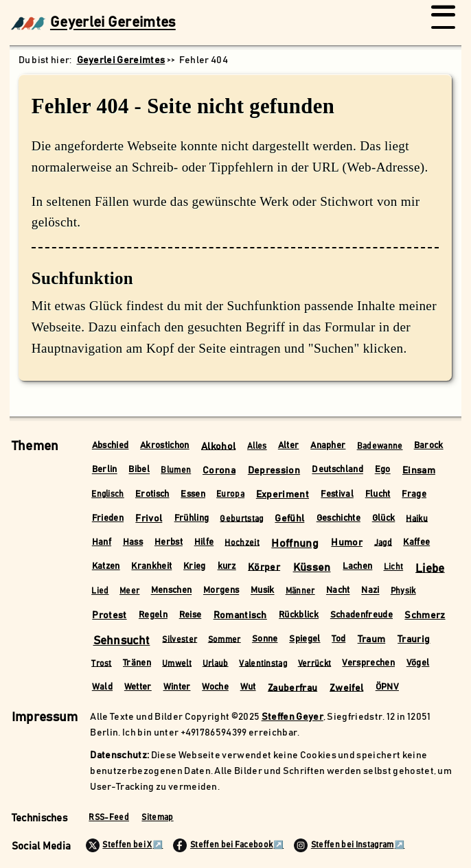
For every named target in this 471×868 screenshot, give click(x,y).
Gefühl (289, 519)
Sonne (265, 639)
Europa (230, 494)
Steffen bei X (119, 845)
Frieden (108, 518)
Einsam (419, 471)
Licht (394, 567)
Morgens (221, 591)
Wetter (138, 687)
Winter (177, 687)
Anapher (328, 446)
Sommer (225, 639)
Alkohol (218, 446)
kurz (227, 566)
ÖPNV (387, 687)
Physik (403, 591)
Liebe (430, 568)
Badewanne (380, 446)
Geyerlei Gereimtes (93, 23)
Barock (429, 446)
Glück (384, 518)
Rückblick (299, 615)
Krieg (195, 566)
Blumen (176, 470)
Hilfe (204, 542)
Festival (337, 494)
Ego (383, 470)
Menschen (172, 591)
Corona (219, 471)
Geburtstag (241, 518)
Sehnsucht (122, 641)
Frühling (192, 518)
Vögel (418, 663)
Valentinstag (263, 663)
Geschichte (338, 518)
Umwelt (177, 663)
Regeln (153, 615)
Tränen (137, 663)
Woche (215, 687)
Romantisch (240, 615)
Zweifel (346, 688)
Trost (102, 663)
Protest (109, 615)
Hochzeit (242, 542)
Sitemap (157, 818)
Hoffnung (295, 543)
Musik (263, 591)
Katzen (106, 566)
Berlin (105, 470)
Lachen (357, 566)
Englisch (108, 494)
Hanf (102, 542)
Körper (264, 567)
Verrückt (315, 663)
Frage (414, 494)
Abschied (111, 446)
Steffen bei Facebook (223, 845)
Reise (191, 615)
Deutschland (337, 470)
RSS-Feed (109, 818)
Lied (100, 591)
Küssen (312, 567)
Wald (102, 687)
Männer (300, 591)
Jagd (383, 542)
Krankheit (151, 566)
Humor (347, 543)
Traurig (414, 640)
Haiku (417, 518)
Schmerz (425, 615)
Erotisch (152, 494)
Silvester (180, 639)
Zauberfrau (292, 688)
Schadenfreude (361, 615)
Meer (129, 591)
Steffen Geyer (292, 717)
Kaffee (416, 542)
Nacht (338, 591)
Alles (257, 446)
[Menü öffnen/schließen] (443, 23)
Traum (372, 640)
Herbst (169, 542)
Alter (289, 446)
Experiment (283, 495)
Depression (274, 471)
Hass (133, 542)
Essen (193, 494)
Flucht (378, 494)
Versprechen (368, 663)
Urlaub (216, 663)
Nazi (370, 591)
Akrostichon (165, 446)
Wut (248, 687)
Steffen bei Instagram (344, 845)
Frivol (149, 519)
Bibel (139, 470)
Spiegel (305, 639)
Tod (338, 639)
